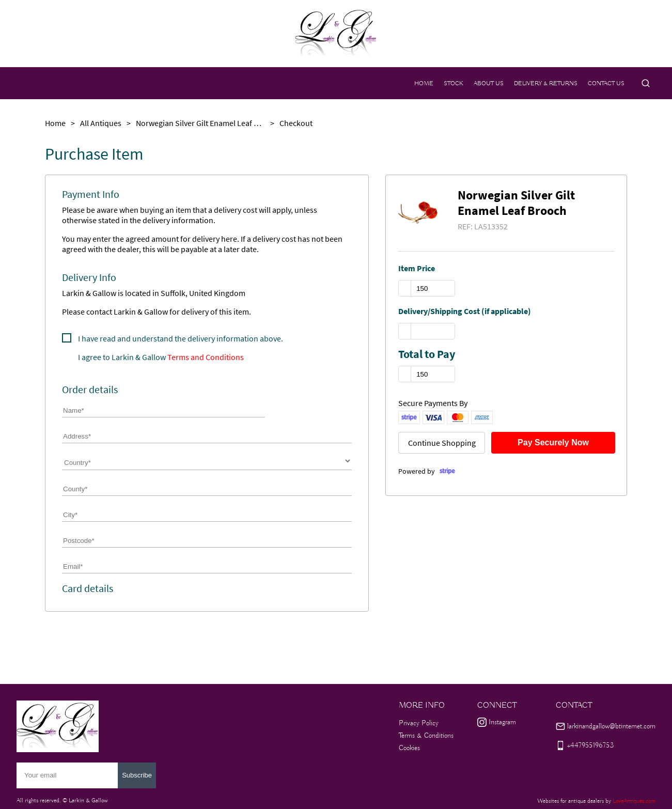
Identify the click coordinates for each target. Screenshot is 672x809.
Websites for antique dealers (571, 801)
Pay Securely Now (553, 442)
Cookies (409, 748)
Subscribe (137, 775)
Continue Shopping (442, 443)
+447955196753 (590, 745)
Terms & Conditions (426, 736)
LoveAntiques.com (634, 801)
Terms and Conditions (206, 357)
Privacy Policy (419, 723)
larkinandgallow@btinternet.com (611, 726)
